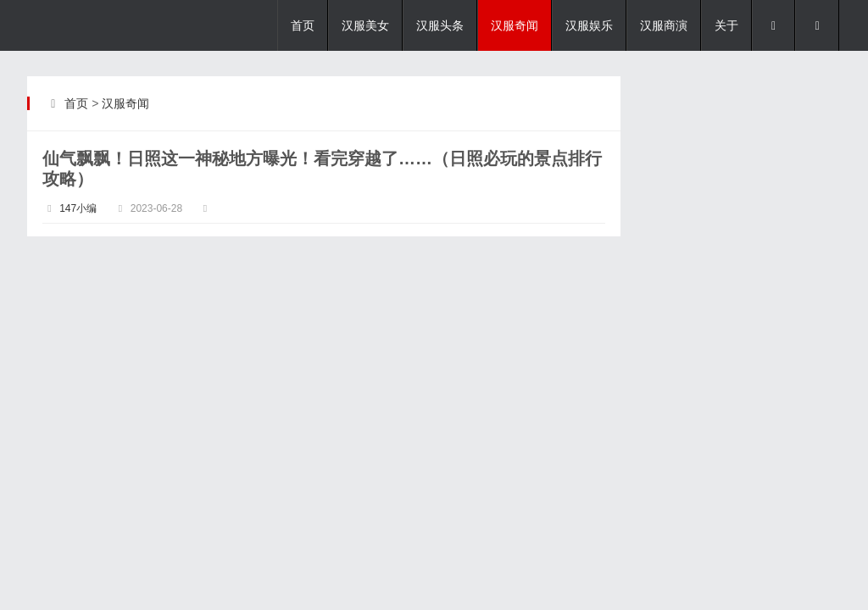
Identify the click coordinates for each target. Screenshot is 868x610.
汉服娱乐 (589, 25)
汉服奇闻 (515, 25)
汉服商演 (664, 25)
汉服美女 (365, 25)
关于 (726, 25)
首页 (303, 25)
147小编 (78, 208)
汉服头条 (440, 25)
